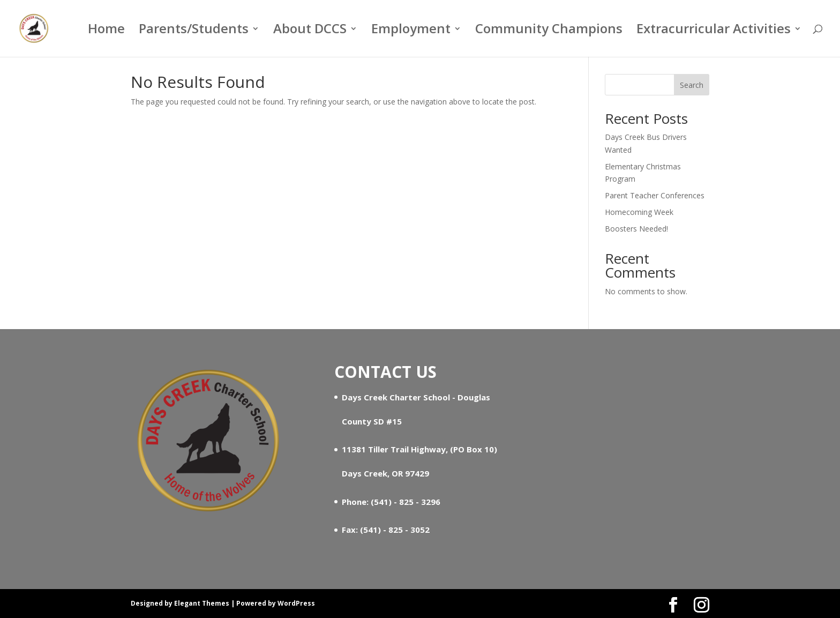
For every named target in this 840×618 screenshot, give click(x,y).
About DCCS (310, 31)
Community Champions (549, 31)
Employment (411, 31)
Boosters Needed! (636, 229)
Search (692, 85)
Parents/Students (194, 31)
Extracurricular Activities (714, 31)
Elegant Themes (202, 603)
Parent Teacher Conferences (655, 195)
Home (106, 31)
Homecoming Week (639, 212)
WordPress (296, 603)
